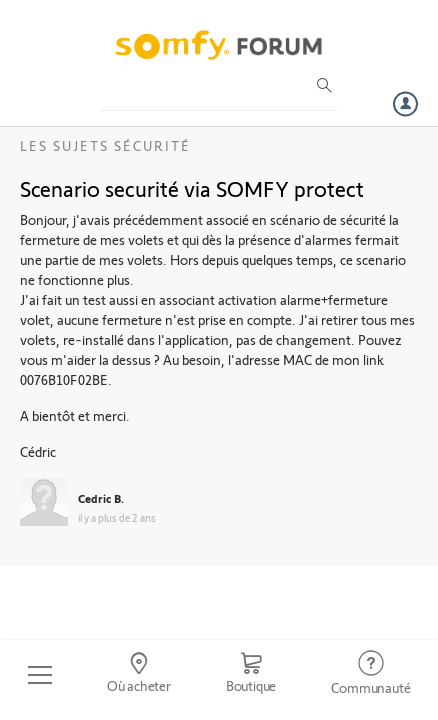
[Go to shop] (251, 675)
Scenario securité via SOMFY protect (192, 188)
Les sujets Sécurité (105, 145)
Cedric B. (101, 498)
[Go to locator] (138, 675)
